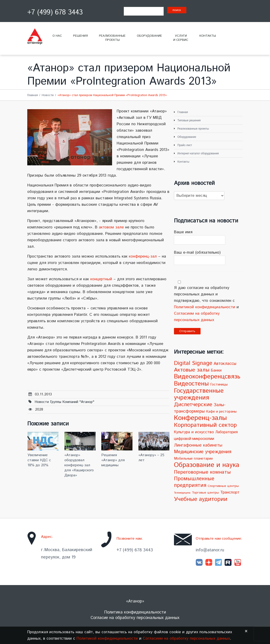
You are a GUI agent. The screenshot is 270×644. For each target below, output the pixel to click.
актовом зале (111, 227)
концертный (101, 279)
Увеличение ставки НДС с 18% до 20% (39, 460)
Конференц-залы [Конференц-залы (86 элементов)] (200, 418)
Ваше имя (208, 237)
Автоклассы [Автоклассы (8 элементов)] (225, 364)
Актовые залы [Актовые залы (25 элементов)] (192, 370)
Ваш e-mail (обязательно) (208, 257)
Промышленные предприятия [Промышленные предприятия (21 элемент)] (194, 482)
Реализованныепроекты (112, 38)
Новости (48, 95)
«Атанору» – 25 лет (151, 458)
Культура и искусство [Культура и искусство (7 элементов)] (194, 432)
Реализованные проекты (193, 129)
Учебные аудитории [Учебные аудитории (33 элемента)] (201, 499)
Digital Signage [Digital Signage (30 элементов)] (193, 363)
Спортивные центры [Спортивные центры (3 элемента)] (223, 486)
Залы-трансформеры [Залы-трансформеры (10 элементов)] (200, 408)
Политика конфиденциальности (135, 612)
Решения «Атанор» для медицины (113, 460)
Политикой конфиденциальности (205, 307)
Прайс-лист (185, 145)
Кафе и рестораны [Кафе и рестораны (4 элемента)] (221, 412)
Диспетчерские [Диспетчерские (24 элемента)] (193, 405)
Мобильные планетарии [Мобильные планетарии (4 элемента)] (193, 459)
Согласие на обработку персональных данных (135, 618)
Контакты (208, 36)
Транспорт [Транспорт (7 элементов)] (230, 492)
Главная (33, 95)
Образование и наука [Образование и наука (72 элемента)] (207, 465)
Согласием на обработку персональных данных (186, 638)
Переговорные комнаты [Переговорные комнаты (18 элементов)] (202, 472)
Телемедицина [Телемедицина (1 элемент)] (182, 493)
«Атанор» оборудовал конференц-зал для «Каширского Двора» (79, 465)
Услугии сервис (181, 38)
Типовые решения (189, 120)
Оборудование (149, 36)
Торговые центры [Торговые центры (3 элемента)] (205, 493)
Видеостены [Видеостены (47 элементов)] (191, 384)
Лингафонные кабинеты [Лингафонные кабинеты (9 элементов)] (198, 445)
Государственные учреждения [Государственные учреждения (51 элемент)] (199, 394)
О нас (57, 36)
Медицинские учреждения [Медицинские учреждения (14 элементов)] (203, 452)
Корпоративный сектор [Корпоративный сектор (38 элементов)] (205, 425)
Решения (80, 36)
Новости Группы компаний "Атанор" (64, 402)
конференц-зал (143, 256)
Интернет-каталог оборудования (198, 153)
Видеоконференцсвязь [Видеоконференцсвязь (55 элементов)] (207, 377)
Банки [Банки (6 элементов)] (216, 370)
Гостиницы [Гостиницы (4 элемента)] (219, 385)
